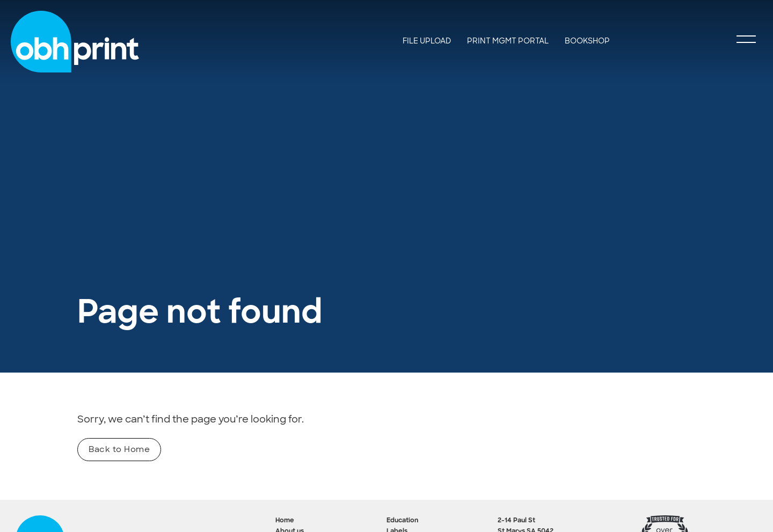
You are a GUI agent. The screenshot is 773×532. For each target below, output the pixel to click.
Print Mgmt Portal (508, 41)
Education (402, 521)
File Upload (427, 41)
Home (285, 521)
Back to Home (119, 449)
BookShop (587, 41)
